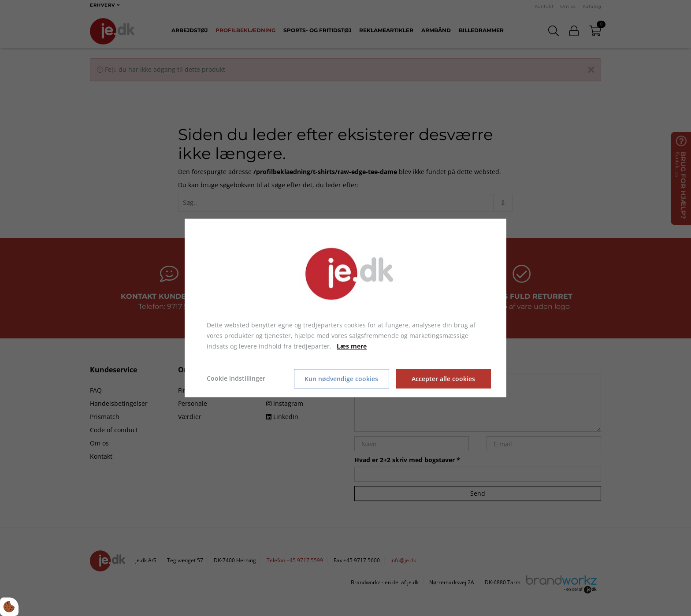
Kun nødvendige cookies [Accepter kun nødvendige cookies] (341, 379)
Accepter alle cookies (443, 379)
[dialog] (345, 308)
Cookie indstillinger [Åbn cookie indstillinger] (236, 379)
